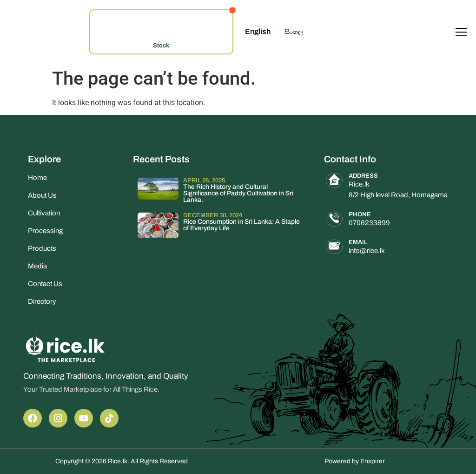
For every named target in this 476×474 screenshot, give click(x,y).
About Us (42, 195)
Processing (45, 231)
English (258, 31)
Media (37, 266)
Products (42, 248)
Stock (161, 46)
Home (37, 178)
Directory (42, 301)
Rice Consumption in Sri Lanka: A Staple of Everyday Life (241, 225)
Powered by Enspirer (355, 461)
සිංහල (294, 32)
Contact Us (45, 284)
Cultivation (44, 213)
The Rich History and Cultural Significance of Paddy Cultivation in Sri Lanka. (238, 193)
